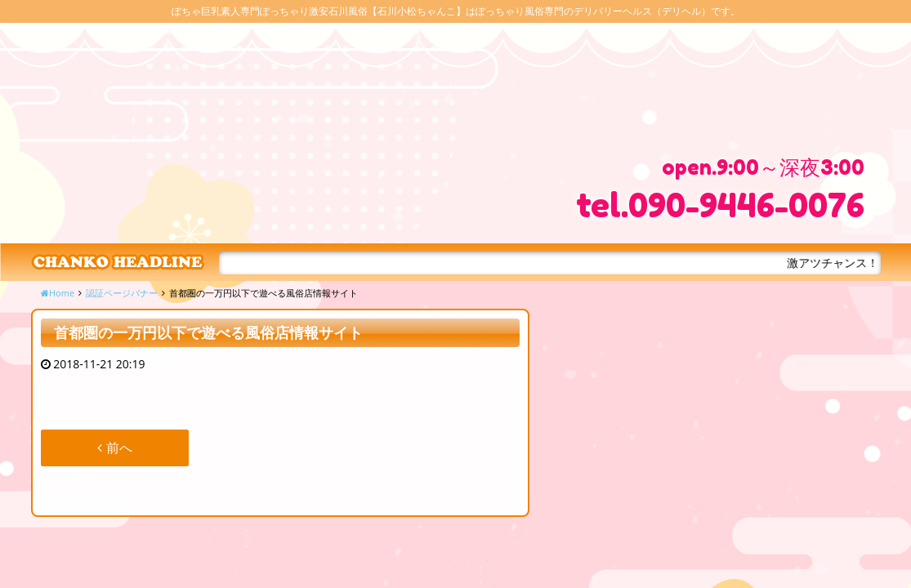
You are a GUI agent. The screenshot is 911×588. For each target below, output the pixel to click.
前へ (114, 448)
